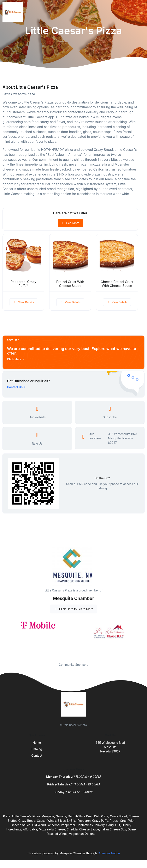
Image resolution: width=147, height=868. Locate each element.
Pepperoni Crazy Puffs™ (23, 284)
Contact (37, 755)
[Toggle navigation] (141, 12)
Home (37, 743)
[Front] (14, 12)
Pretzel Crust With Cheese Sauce (70, 284)
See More (70, 223)
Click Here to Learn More (74, 609)
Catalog (37, 749)
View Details (23, 302)
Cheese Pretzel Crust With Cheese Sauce (117, 284)
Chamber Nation (109, 853)
